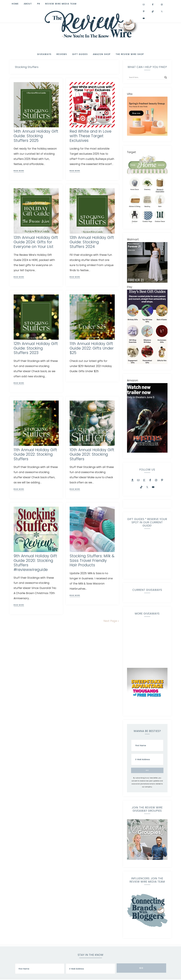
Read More (19, 170)
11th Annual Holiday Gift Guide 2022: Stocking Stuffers (35, 454)
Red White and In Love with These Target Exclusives (91, 135)
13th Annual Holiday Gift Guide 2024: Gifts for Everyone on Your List (36, 242)
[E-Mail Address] (147, 752)
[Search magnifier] (166, 77)
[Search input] (146, 77)
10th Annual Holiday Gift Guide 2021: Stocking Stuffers (92, 454)
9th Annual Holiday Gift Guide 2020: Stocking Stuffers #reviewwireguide (35, 562)
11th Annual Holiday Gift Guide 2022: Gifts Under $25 (92, 348)
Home (109, 976)
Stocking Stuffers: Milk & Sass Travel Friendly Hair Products (92, 560)
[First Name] (147, 738)
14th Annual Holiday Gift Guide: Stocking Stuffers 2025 (36, 135)
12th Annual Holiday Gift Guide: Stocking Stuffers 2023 (36, 348)
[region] (147, 547)
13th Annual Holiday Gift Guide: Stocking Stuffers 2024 (92, 242)
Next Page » (111, 621)
